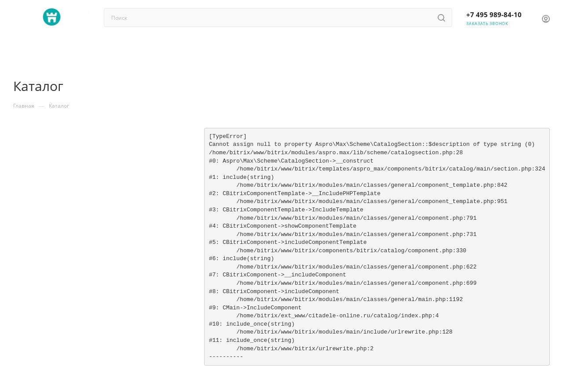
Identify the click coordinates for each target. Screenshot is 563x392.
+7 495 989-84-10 (494, 15)
